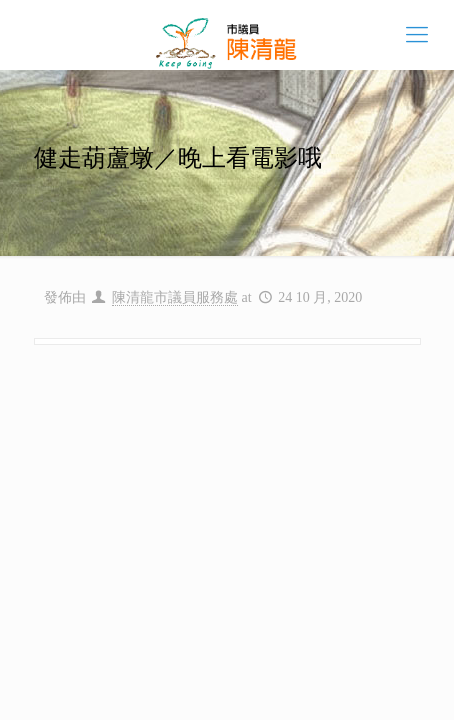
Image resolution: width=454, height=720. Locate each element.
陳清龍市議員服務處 (175, 297)
